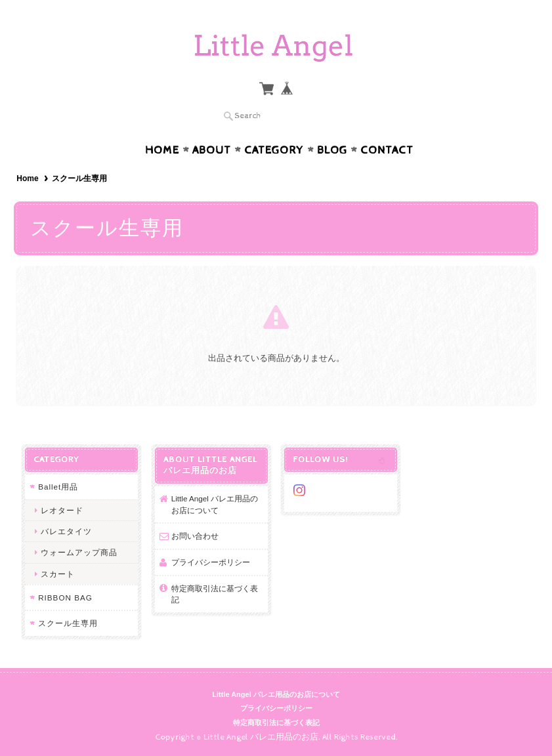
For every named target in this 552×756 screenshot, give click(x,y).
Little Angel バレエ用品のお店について (215, 504)
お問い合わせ (195, 536)
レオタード (62, 510)
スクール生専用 (68, 623)
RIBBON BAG (65, 598)
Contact (387, 150)
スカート (58, 574)
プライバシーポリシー (211, 562)
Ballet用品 (58, 487)
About (212, 150)
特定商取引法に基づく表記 (215, 594)
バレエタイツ (66, 531)
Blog (332, 150)
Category (274, 150)
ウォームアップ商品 (79, 552)
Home (162, 150)
